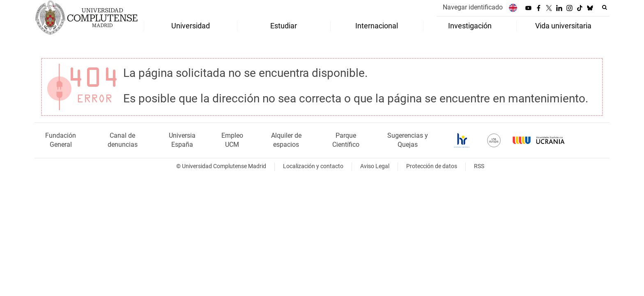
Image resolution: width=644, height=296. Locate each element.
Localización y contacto (313, 166)
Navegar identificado (473, 7)
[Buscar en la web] (605, 7)
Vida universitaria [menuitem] (563, 26)
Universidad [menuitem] (191, 26)
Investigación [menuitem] (470, 26)
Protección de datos (432, 166)
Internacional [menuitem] (377, 26)
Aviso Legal (375, 166)
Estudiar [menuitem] (284, 26)
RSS (479, 166)
